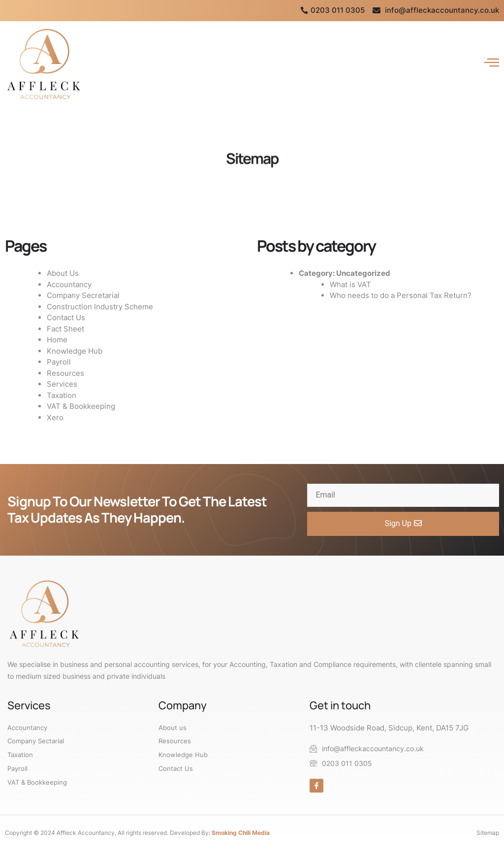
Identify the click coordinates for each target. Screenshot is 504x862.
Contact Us (66, 317)
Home (57, 340)
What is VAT (350, 284)
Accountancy (69, 284)
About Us (63, 273)
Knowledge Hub (75, 351)
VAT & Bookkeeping (81, 406)
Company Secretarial (83, 295)
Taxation (62, 395)
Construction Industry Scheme (100, 307)
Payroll (59, 362)
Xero (55, 417)
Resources (65, 373)
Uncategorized (363, 273)
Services (62, 384)
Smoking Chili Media (241, 833)
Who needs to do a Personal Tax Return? (401, 295)
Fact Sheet (65, 329)
